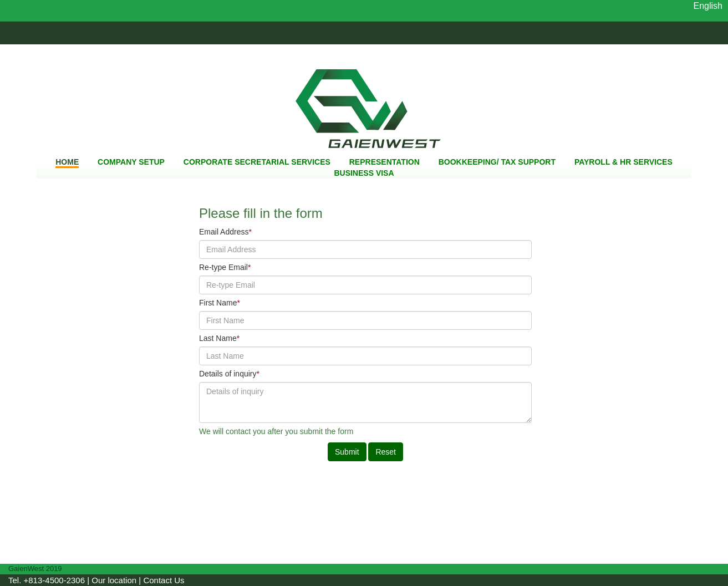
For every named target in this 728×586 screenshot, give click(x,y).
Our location (114, 580)
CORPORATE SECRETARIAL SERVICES (257, 162)
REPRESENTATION (385, 162)
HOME (67, 162)
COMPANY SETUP (131, 162)
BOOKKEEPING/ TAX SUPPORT (497, 162)
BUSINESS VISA (364, 173)
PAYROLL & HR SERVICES (623, 162)
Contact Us (164, 580)
